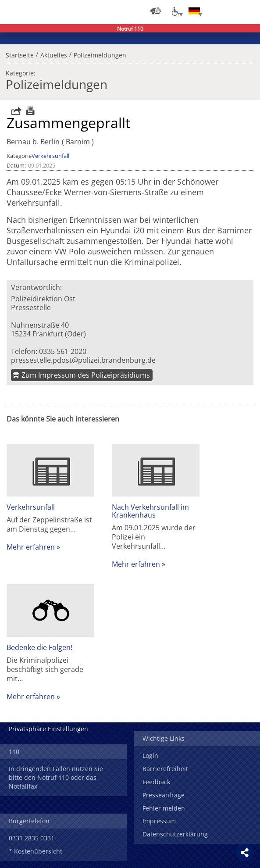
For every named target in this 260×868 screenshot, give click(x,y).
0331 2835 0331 (32, 838)
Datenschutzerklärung (175, 834)
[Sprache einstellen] (194, 11)
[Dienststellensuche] (156, 11)
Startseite (20, 54)
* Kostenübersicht (36, 851)
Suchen (229, 11)
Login (150, 755)
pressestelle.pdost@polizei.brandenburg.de (83, 360)
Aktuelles (54, 54)
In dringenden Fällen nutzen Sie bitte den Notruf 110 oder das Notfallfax (56, 777)
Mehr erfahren (31, 547)
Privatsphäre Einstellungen (48, 729)
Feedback (156, 782)
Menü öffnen (247, 11)
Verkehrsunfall (50, 156)
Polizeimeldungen (100, 54)
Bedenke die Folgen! (39, 647)
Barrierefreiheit (165, 769)
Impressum (159, 821)
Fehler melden (164, 808)
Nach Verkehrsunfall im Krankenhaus (150, 511)
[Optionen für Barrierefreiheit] (175, 11)
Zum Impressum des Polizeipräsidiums (86, 375)
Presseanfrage (164, 795)
